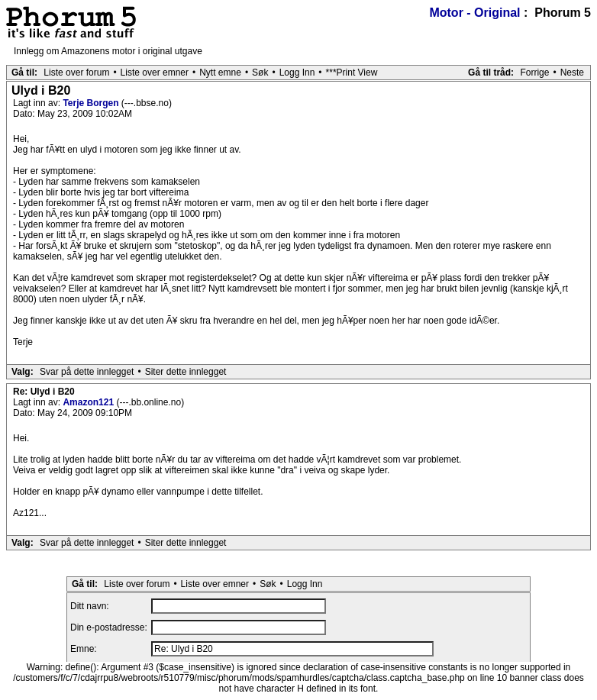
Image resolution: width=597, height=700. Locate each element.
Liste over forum (76, 73)
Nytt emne (220, 73)
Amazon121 (89, 402)
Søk (260, 73)
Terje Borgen (92, 103)
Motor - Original (474, 13)
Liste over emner (155, 73)
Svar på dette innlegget (87, 372)
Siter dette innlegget (186, 372)
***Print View (352, 73)
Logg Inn (297, 73)
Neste (572, 73)
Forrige (534, 73)
